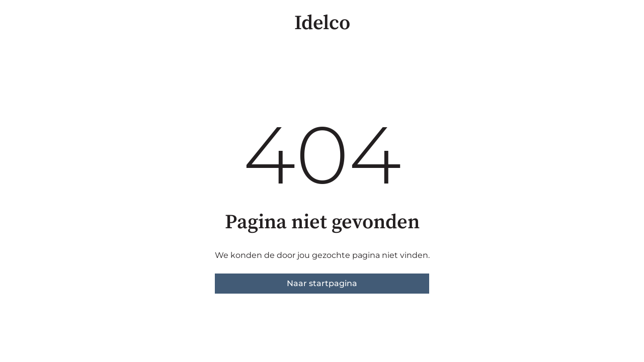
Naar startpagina (322, 283)
